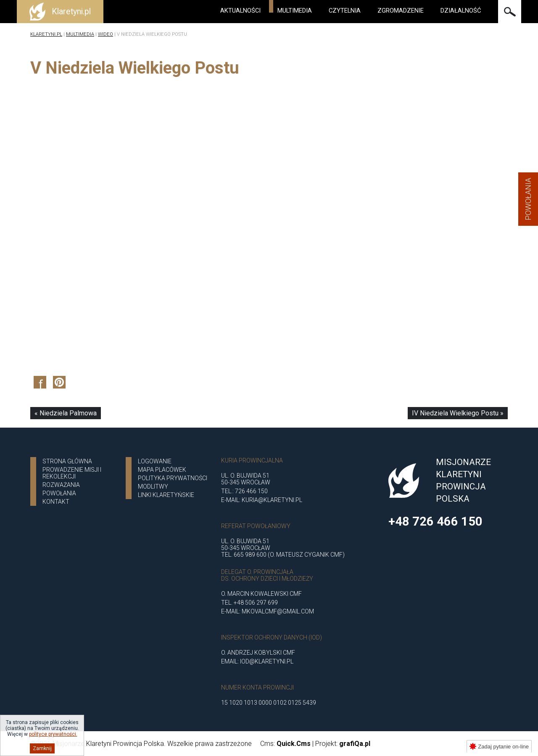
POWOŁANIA (59, 493)
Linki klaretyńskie (166, 495)
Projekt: (343, 744)
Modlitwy (153, 486)
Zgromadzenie (401, 11)
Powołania (528, 199)
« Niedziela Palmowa (66, 413)
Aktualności (240, 11)
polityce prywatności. (53, 734)
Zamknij (42, 748)
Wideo (105, 34)
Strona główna (67, 461)
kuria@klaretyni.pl (272, 500)
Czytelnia (345, 11)
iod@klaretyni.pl (267, 661)
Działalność (461, 11)
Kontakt (56, 502)
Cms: (285, 744)
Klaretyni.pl (46, 34)
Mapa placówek (162, 470)
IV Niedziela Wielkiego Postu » (458, 413)
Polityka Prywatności (173, 478)
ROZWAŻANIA (61, 485)
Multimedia (295, 11)
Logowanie (155, 461)
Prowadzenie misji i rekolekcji (72, 473)
